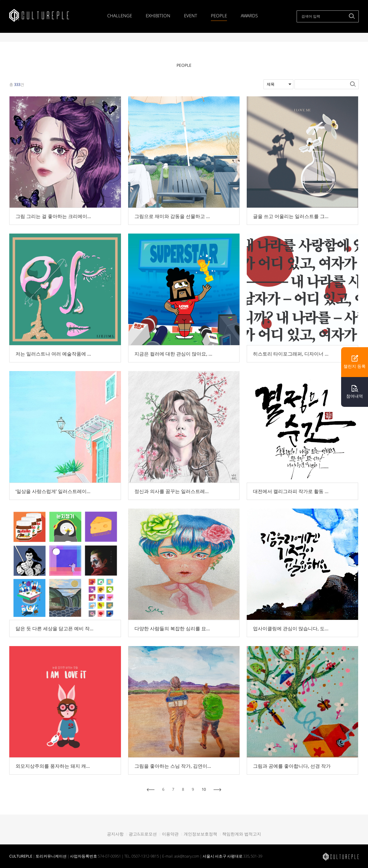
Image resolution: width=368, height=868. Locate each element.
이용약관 (170, 834)
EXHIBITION (158, 16)
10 (204, 789)
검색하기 (352, 16)
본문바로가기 (0, 0)
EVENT (191, 16)
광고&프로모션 (143, 834)
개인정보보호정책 (200, 834)
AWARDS (249, 16)
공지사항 (115, 834)
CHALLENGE (120, 16)
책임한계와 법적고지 (242, 834)
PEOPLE (219, 16)
